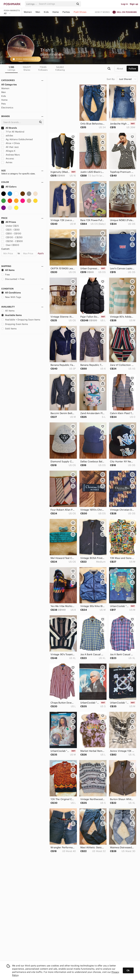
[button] (32, 4)
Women (28, 12)
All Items (8, 270)
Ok (128, 970)
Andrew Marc (11, 155)
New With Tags (11, 297)
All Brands (9, 128)
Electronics (7, 108)
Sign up (134, 4)
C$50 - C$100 (11, 233)
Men (38, 12)
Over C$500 (10, 245)
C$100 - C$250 (12, 237)
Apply (41, 253)
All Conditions (11, 293)
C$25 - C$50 (10, 230)
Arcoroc (8, 159)
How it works (102, 12)
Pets (4, 104)
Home (56, 12)
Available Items (11, 315)
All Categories (9, 85)
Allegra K (8, 151)
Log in (124, 4)
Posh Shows (80, 12)
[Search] (57, 4)
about (120, 69)
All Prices (9, 222)
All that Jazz (10, 147)
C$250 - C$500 (12, 241)
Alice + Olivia (11, 143)
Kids (46, 12)
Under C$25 (10, 226)
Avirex (7, 162)
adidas (7, 136)
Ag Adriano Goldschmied (17, 139)
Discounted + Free (13, 279)
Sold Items (9, 329)
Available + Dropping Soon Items (21, 320)
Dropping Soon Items (15, 324)
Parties (66, 12)
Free (6, 275)
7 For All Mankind (13, 132)
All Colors (9, 187)
